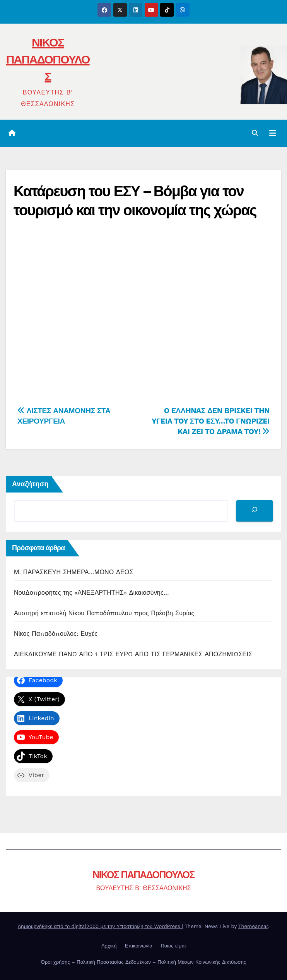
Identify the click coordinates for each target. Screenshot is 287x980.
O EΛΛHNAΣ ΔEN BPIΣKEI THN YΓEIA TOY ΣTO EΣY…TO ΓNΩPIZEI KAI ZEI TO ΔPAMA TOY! (211, 421)
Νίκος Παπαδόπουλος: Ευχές (56, 634)
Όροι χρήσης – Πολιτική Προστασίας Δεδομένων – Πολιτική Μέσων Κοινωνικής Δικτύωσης (143, 962)
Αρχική (109, 946)
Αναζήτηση (30, 484)
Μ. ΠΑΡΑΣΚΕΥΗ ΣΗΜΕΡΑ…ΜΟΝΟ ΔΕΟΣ (74, 572)
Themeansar (253, 926)
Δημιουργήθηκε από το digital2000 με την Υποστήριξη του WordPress (100, 926)
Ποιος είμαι (173, 946)
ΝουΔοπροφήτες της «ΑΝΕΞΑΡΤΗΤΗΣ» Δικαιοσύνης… (91, 593)
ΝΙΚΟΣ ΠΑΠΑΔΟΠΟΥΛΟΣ (48, 59)
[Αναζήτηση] (255, 511)
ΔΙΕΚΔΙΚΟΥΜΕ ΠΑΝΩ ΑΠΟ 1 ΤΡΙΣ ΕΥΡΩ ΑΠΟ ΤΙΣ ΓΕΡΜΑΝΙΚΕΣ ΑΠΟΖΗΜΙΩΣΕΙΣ (133, 654)
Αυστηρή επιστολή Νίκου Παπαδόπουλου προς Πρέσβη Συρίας (104, 613)
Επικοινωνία (139, 946)
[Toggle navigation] (273, 133)
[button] (255, 133)
